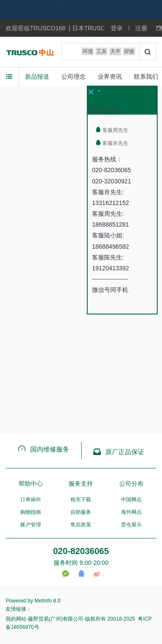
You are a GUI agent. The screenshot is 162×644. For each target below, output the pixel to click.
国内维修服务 (43, 449)
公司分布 (131, 484)
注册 (141, 28)
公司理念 (73, 77)
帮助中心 (31, 484)
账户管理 (31, 525)
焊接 (129, 51)
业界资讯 (110, 77)
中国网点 (131, 500)
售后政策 (81, 525)
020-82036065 (81, 551)
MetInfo (43, 601)
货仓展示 (131, 525)
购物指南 (31, 512)
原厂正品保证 (119, 452)
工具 (102, 51)
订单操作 (31, 500)
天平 (115, 51)
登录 (117, 28)
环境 (88, 51)
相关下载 (81, 500)
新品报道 (37, 77)
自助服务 (81, 512)
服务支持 (81, 484)
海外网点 (131, 512)
